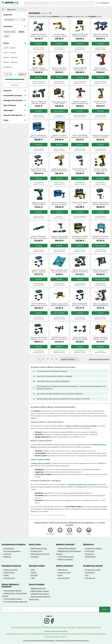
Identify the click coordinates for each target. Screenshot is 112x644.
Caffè (33, 578)
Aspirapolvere (90, 557)
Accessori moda (64, 572)
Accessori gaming (11, 570)
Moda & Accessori (65, 566)
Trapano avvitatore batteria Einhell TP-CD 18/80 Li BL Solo (80, 103)
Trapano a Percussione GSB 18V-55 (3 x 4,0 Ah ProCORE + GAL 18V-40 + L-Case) (39, 338)
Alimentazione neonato (13, 591)
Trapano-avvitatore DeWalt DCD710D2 (100, 338)
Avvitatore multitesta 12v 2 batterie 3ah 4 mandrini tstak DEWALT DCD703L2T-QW (80, 237)
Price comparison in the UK (56, 637)
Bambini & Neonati (65, 544)
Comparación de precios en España (45, 634)
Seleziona (15, 85)
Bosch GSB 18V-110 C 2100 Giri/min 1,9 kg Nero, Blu (39, 170)
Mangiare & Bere (37, 566)
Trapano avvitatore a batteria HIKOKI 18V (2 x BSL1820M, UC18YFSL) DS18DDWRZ (80, 271)
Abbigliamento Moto (39, 548)
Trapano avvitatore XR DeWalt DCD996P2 (80, 35)
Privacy (24, 627)
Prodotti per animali (93, 566)
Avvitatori (7, 554)
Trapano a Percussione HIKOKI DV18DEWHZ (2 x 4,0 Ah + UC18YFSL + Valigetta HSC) (59, 237)
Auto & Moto (35, 544)
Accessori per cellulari (93, 548)
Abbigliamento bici (38, 588)
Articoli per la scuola (66, 557)
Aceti (33, 570)
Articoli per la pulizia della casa (15, 602)
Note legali (16, 627)
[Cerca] (26, 3)
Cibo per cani (90, 578)
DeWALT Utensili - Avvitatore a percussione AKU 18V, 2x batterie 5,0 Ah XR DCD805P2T (100, 103)
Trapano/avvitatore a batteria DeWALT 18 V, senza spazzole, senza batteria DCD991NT (59, 170)
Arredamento (9, 548)
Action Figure (9, 572)
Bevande (34, 575)
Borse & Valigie (64, 578)
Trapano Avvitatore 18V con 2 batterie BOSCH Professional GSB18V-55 (39, 271)
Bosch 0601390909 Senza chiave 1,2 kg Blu (80, 136)
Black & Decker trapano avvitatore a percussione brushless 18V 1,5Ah (101, 69)
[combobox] (61, 3)
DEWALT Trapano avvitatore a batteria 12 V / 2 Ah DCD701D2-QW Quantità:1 (39, 69)
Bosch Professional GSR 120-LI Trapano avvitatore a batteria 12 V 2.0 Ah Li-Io (39, 103)
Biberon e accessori (65, 559)
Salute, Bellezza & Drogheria (10, 585)
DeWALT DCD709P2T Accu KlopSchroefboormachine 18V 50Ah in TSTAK (80, 204)
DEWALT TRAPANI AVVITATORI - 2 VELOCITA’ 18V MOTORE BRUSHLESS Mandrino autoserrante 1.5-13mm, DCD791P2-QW (80, 69)
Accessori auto (36, 551)
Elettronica (11, 9)
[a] (21, 74)
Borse (60, 575)
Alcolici (34, 572)
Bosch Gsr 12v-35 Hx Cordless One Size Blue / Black (59, 69)
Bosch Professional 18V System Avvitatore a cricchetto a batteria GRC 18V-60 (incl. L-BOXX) (39, 136)
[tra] (7, 74)
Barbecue (7, 557)
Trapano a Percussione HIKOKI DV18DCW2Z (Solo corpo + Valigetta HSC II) (101, 204)
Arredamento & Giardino (14, 544)
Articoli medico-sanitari (13, 599)
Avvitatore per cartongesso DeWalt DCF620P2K (59, 35)
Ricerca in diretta (35, 627)
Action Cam (90, 551)
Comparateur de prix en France (18, 634)
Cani (87, 575)
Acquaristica (90, 572)
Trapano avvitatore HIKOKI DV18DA (39, 204)
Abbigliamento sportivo (40, 594)
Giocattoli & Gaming (11, 566)
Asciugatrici (90, 554)
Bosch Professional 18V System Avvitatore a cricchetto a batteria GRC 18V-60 (39, 237)
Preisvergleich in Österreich (71, 634)
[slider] (4, 79)
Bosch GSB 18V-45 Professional (80, 170)
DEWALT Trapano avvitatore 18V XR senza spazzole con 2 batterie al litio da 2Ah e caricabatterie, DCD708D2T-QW (101, 170)
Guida (79, 627)
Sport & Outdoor (37, 584)
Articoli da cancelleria (12, 551)
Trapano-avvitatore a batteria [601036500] (101, 305)
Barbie (6, 575)
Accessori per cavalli (93, 570)
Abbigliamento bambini (67, 548)
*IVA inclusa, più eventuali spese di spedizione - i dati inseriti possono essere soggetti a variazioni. (56, 640)
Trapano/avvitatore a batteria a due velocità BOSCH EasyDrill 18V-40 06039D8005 (39, 35)
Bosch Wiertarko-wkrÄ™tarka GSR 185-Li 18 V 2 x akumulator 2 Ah (80, 338)
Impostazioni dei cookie (92, 627)
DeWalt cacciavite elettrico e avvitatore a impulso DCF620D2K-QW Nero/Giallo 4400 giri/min (59, 136)
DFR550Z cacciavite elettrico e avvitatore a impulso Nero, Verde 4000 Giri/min (59, 338)
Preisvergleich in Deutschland (94, 634)
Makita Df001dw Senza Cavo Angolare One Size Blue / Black (59, 271)
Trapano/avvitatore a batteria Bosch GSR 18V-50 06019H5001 (100, 35)
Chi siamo (71, 627)
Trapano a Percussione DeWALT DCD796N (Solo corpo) (100, 136)
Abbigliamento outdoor (40, 591)
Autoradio (35, 557)
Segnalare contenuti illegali (99, 359)
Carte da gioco (9, 578)
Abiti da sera (63, 570)
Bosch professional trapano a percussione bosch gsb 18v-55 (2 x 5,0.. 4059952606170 (39, 305)
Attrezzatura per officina (40, 554)
